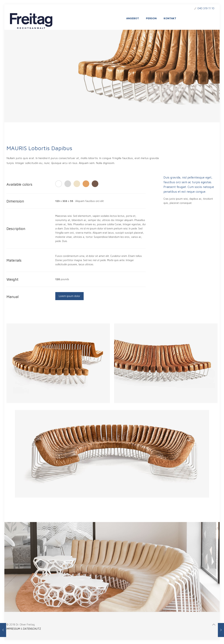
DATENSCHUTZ (32, 629)
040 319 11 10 (206, 8)
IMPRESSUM (13, 629)
